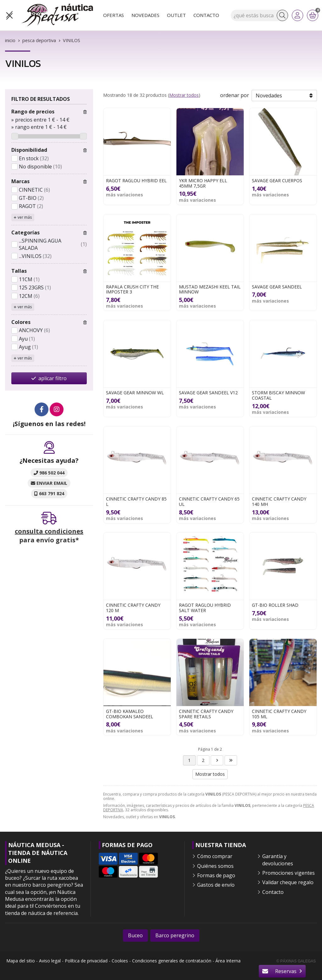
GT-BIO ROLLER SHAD (275, 605)
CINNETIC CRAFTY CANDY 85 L (136, 501)
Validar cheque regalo (288, 882)
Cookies (120, 961)
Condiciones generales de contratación (172, 961)
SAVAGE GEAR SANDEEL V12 (208, 393)
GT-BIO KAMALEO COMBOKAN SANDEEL (130, 714)
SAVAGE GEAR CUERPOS (277, 181)
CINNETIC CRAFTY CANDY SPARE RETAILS (206, 714)
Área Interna (228, 961)
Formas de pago (216, 875)
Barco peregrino (175, 935)
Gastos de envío (216, 885)
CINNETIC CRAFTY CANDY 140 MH (279, 501)
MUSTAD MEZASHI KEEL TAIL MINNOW (210, 289)
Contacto (273, 892)
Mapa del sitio (21, 961)
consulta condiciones (49, 531)
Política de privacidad (86, 961)
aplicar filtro (53, 378)
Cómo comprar (215, 856)
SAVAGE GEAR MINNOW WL (135, 393)
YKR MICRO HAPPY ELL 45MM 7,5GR (203, 183)
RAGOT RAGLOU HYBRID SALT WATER (205, 608)
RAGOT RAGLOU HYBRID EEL (136, 181)
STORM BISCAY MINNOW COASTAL (278, 395)
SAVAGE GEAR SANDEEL (277, 287)
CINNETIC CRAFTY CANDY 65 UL (209, 501)
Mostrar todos (184, 95)
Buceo (135, 935)
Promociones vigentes (289, 873)
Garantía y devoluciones (278, 860)
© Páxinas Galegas (296, 961)
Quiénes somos (215, 866)
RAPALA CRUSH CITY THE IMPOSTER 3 (132, 289)
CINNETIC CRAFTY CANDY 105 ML (279, 714)
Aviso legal (50, 961)
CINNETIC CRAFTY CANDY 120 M (133, 608)
